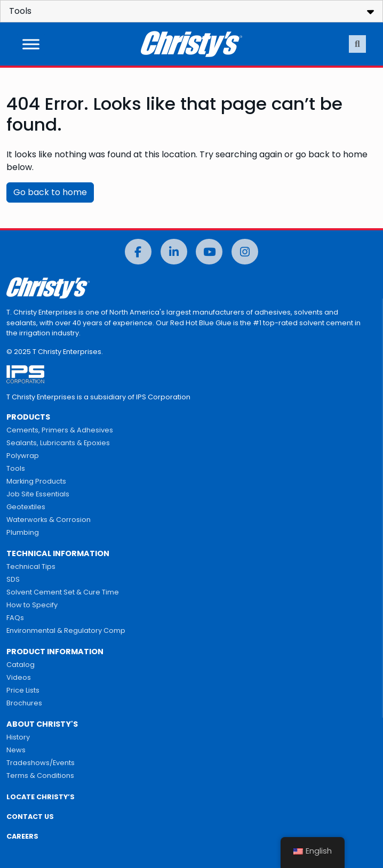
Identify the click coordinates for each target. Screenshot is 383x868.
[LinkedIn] (174, 252)
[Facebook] (138, 252)
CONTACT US (30, 817)
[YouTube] (209, 252)
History (18, 737)
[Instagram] (245, 252)
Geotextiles (26, 507)
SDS (13, 579)
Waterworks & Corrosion (49, 520)
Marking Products (36, 481)
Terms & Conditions (40, 775)
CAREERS (22, 836)
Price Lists (23, 690)
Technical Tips (31, 566)
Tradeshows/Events (41, 763)
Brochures (24, 703)
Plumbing (23, 532)
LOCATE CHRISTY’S (41, 797)
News (16, 750)
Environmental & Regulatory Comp (66, 630)
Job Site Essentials (38, 494)
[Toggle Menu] (31, 44)
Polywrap (23, 456)
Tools (16, 468)
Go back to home (50, 192)
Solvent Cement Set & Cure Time (63, 592)
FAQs (15, 618)
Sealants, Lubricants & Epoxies (58, 443)
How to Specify (32, 605)
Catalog (21, 665)
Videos (19, 677)
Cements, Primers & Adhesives (60, 430)
